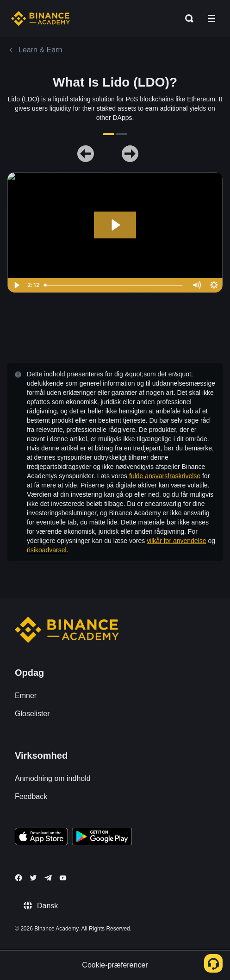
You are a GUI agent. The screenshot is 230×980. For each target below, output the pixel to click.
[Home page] (40, 19)
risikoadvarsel (47, 550)
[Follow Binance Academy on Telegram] (48, 878)
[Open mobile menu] (211, 19)
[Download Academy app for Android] (102, 838)
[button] (211, 19)
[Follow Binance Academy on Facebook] (19, 878)
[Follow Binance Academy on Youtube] (63, 878)
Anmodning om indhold (53, 778)
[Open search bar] (186, 19)
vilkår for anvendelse (176, 541)
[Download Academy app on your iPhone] (41, 838)
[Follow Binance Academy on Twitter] (33, 878)
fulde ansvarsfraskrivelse (165, 476)
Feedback (31, 796)
